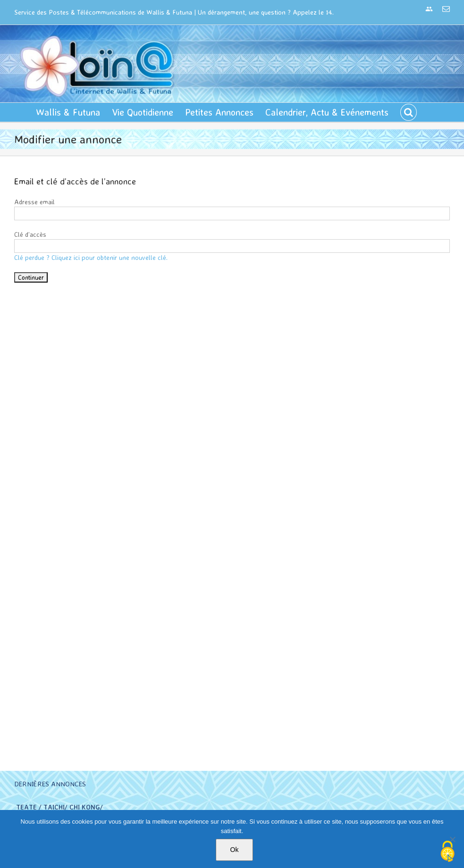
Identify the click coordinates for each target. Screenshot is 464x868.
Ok (235, 850)
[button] (409, 112)
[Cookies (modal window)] (447, 852)
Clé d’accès (30, 234)
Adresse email (34, 202)
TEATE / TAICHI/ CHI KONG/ (59, 807)
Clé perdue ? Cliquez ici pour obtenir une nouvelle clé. (91, 257)
